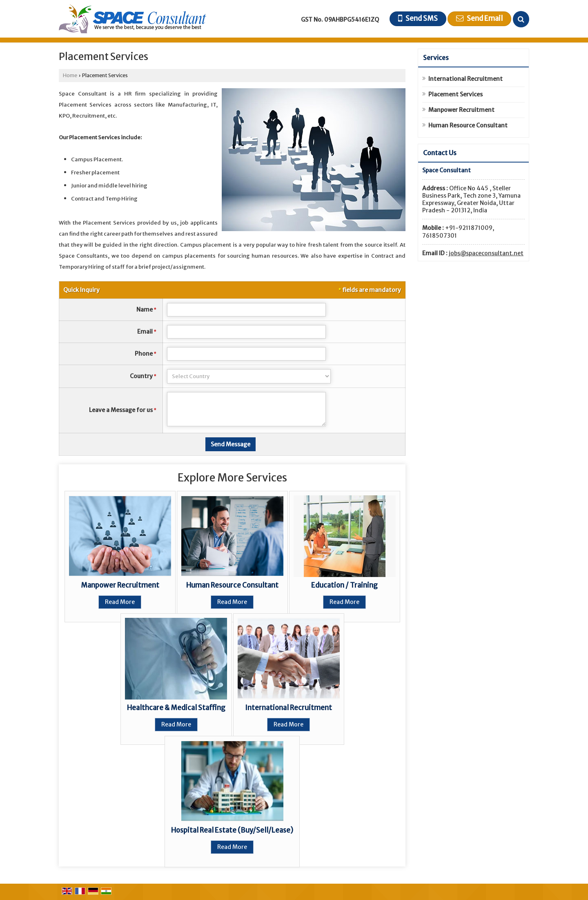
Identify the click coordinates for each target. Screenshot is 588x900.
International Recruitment (288, 708)
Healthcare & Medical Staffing (176, 708)
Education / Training (344, 585)
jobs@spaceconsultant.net (486, 253)
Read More (120, 602)
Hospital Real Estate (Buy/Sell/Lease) (232, 830)
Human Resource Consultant (232, 585)
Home (70, 75)
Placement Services (455, 94)
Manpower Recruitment (120, 585)
